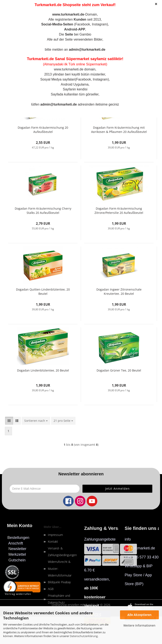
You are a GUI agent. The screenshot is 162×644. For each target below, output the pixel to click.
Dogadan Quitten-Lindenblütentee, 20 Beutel (43, 291)
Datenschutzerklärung (84, 636)
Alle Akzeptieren (139, 615)
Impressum (55, 535)
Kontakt (53, 542)
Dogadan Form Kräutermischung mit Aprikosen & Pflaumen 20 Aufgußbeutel (119, 129)
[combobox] (36, 421)
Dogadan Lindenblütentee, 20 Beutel (43, 370)
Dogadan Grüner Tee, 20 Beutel (119, 370)
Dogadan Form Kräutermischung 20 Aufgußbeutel (43, 129)
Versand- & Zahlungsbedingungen (62, 552)
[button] (9, 421)
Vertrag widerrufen (18, 594)
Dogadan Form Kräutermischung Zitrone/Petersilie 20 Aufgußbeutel (119, 210)
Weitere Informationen (139, 625)
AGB (51, 589)
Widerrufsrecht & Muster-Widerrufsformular (60, 568)
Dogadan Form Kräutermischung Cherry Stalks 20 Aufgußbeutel (43, 210)
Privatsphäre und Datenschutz (59, 599)
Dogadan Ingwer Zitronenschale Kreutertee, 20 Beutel (119, 291)
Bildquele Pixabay (59, 582)
